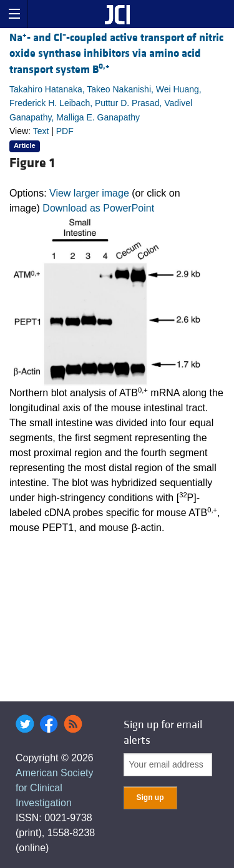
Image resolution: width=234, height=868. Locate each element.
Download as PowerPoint (98, 208)
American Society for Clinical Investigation (55, 788)
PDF (65, 131)
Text (41, 131)
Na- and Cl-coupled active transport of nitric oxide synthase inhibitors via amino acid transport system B (116, 53)
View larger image (89, 193)
